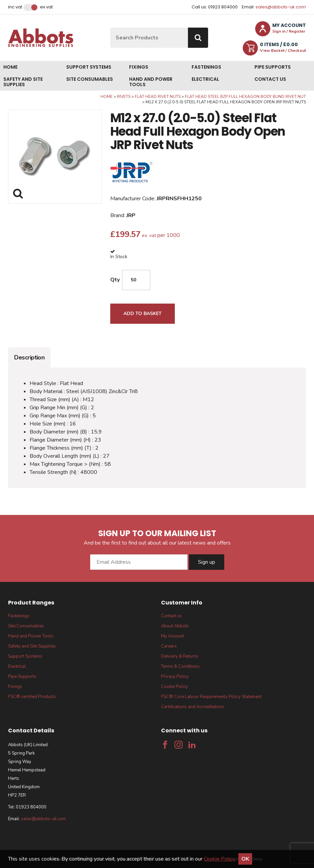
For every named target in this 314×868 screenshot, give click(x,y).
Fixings (139, 67)
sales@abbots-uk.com (281, 7)
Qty (115, 280)
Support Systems (89, 67)
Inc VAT (15, 7)
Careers (169, 646)
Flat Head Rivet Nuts (158, 97)
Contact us (270, 79)
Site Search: (110, 28)
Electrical (205, 79)
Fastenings (206, 67)
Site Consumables (90, 79)
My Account (172, 636)
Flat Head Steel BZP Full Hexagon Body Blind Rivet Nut (245, 97)
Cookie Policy (174, 687)
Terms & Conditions (180, 666)
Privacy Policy (175, 676)
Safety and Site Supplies (23, 82)
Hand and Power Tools (151, 82)
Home (10, 67)
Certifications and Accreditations (193, 707)
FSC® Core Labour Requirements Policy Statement (211, 697)
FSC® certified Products (32, 697)
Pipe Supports (273, 67)
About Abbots (175, 626)
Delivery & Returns (180, 656)
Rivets (124, 97)
